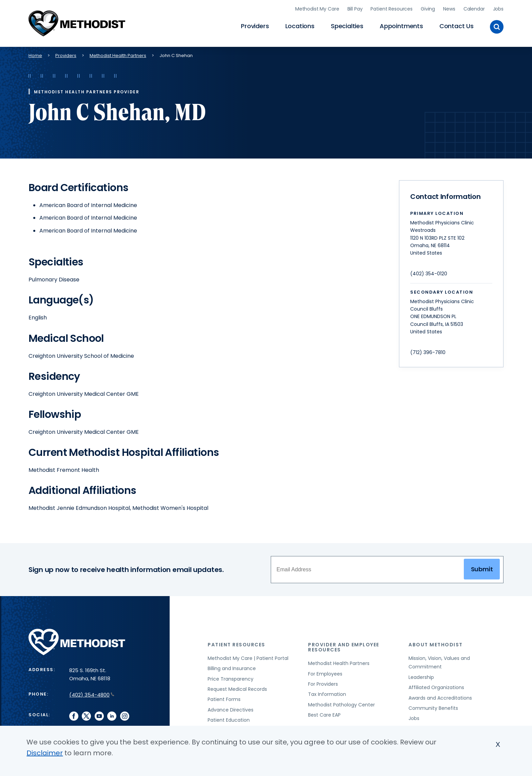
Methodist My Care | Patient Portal (248, 657)
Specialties (347, 26)
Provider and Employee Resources (344, 646)
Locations (300, 26)
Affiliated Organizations (436, 686)
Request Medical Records (237, 688)
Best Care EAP (324, 714)
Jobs (498, 8)
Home (35, 54)
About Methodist (436, 644)
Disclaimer (45, 753)
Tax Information (327, 694)
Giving (428, 8)
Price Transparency (231, 678)
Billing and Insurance (232, 668)
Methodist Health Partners (118, 54)
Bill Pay (355, 8)
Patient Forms (224, 699)
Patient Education (229, 719)
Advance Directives (231, 709)
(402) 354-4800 (92, 694)
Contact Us (457, 26)
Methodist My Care (317, 8)
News (449, 8)
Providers (255, 26)
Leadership (421, 676)
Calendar (474, 8)
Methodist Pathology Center (341, 704)
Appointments (401, 26)
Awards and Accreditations (440, 697)
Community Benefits (433, 707)
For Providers (323, 683)
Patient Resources (392, 8)
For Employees (325, 673)
